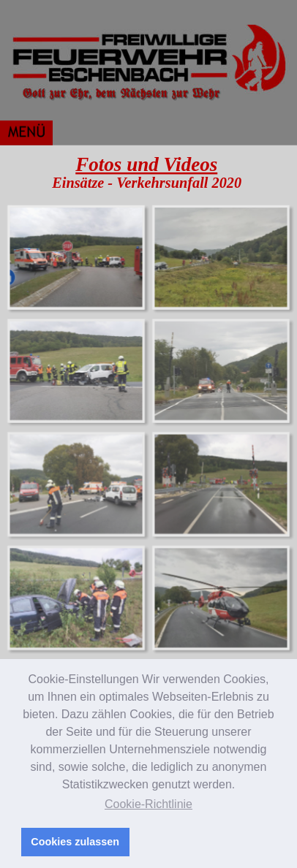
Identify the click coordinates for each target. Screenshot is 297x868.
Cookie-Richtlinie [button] (148, 804)
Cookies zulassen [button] (75, 842)
